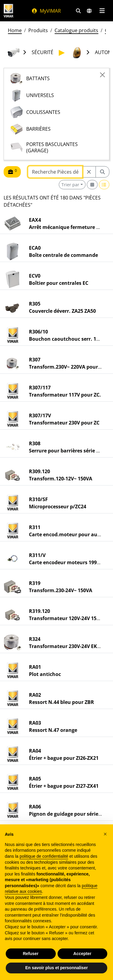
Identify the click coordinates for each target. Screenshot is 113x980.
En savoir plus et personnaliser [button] (57, 968)
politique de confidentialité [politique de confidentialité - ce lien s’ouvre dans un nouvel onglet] (44, 856)
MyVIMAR (46, 11)
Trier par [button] (70, 185)
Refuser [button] (31, 954)
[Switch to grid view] (92, 185)
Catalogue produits (76, 30)
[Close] (102, 75)
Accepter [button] (82, 954)
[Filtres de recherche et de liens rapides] (78, 11)
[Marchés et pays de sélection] (89, 11)
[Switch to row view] (104, 185)
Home (15, 30)
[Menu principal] (102, 11)
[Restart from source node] (89, 172)
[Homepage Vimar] (8, 11)
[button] (105, 834)
